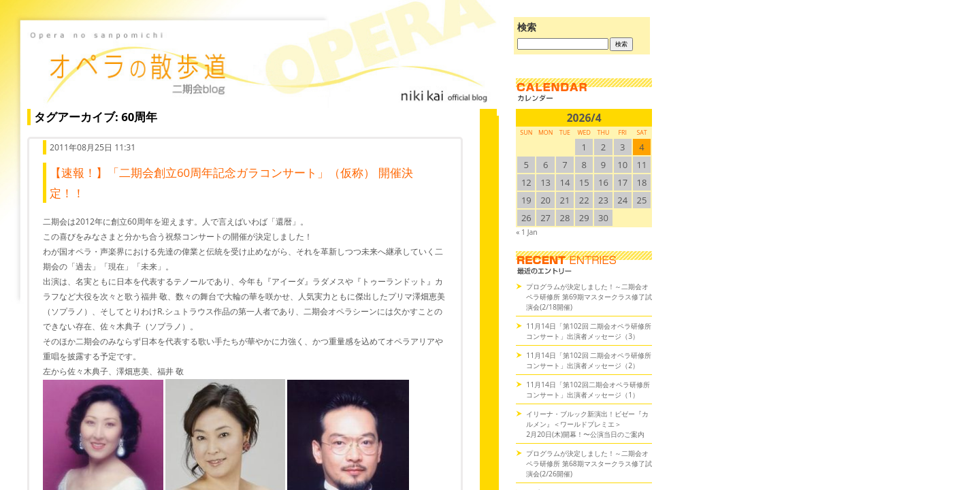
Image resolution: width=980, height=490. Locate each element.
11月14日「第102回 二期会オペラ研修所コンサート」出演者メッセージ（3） (589, 331)
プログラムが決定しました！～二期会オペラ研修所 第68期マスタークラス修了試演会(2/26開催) (589, 463)
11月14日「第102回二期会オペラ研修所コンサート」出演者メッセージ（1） (588, 390)
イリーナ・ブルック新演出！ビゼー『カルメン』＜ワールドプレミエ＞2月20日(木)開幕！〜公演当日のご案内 (587, 424)
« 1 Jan (526, 232)
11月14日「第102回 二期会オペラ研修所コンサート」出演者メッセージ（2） (589, 360)
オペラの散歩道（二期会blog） (259, 65)
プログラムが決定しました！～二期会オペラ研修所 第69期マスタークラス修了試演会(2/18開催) (589, 297)
